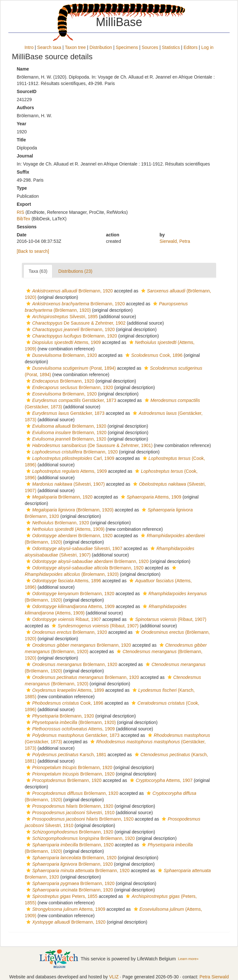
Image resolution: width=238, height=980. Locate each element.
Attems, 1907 (160, 780)
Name (23, 69)
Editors (191, 47)
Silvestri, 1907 (73, 548)
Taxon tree (75, 47)
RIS (20, 212)
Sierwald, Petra (175, 241)
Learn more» (188, 959)
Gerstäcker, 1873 (70, 400)
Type (22, 188)
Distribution (101, 47)
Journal (25, 156)
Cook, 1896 (153, 355)
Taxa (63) (38, 271)
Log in (207, 47)
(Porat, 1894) (70, 368)
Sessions (27, 227)
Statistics (171, 47)
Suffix (23, 172)
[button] (28, 291)
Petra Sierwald (214, 977)
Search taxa (49, 47)
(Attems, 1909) (65, 529)
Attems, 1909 (63, 342)
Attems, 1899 (64, 690)
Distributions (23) (75, 271)
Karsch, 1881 (65, 755)
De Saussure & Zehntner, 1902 (75, 323)
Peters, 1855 (61, 896)
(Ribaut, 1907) (167, 619)
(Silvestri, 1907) (65, 484)
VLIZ (114, 977)
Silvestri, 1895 (61, 317)
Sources (150, 47)
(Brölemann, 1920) (69, 510)
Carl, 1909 (69, 458)
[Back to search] (33, 251)
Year (22, 124)
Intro (29, 47)
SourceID (27, 91)
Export (24, 204)
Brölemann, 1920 (69, 291)
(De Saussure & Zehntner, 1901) (89, 445)
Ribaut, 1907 (63, 619)
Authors (25, 108)
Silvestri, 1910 (70, 813)
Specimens (127, 47)
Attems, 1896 (63, 581)
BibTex (23, 219)
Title (21, 140)
